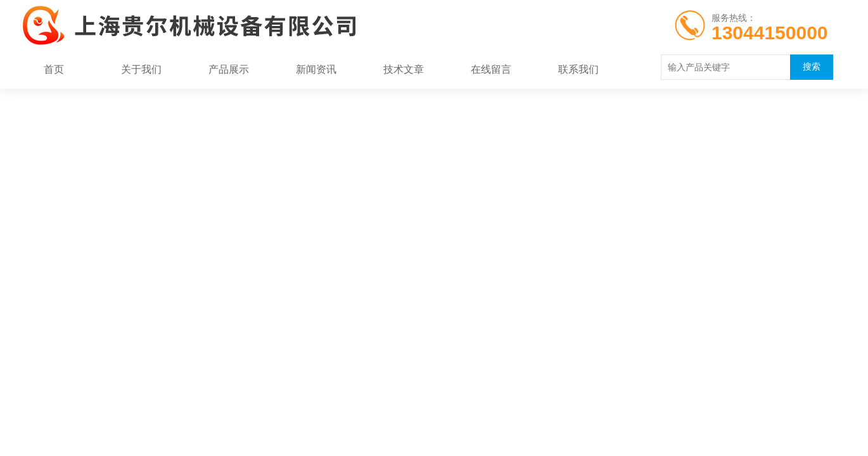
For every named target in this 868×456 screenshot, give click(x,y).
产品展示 (229, 69)
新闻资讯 (316, 69)
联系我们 (578, 69)
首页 (54, 69)
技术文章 (404, 69)
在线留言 (491, 69)
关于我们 (141, 69)
